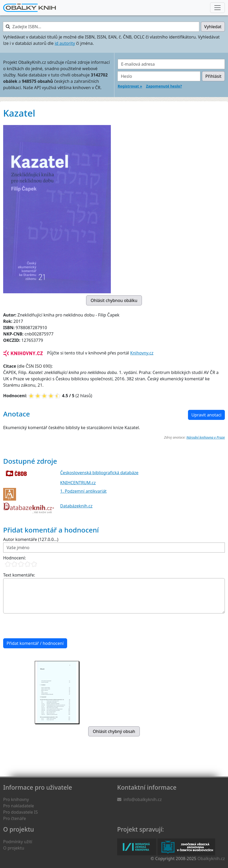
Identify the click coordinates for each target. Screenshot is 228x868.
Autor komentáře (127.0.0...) (31, 539)
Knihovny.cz (142, 353)
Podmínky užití (18, 842)
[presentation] (43, 626)
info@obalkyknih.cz (143, 799)
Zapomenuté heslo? (164, 86)
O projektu (14, 848)
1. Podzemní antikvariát (83, 491)
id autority (65, 43)
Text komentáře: (19, 575)
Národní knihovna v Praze (206, 437)
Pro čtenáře (14, 818)
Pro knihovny (16, 799)
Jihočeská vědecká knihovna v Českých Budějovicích (186, 847)
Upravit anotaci (206, 415)
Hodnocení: (14, 558)
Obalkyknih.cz (211, 859)
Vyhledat (213, 27)
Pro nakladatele (19, 806)
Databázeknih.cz (76, 506)
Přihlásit (213, 76)
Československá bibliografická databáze (99, 473)
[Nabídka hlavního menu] (217, 8)
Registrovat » (130, 86)
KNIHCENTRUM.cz (78, 483)
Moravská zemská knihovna (137, 847)
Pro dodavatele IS (21, 812)
